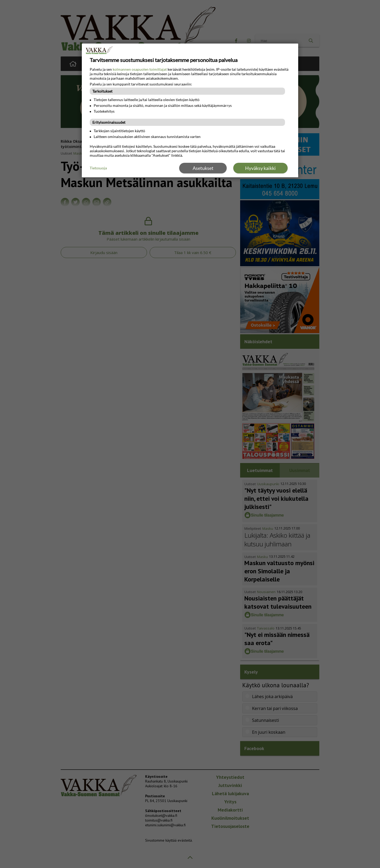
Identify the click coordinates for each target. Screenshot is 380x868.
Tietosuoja (98, 168)
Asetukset (203, 168)
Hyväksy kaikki (260, 168)
